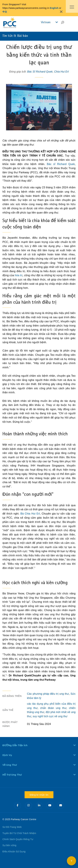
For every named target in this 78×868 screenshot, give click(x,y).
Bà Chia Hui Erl (30, 514)
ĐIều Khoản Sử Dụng (14, 852)
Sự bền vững (9, 845)
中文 (5, 12)
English (54, 8)
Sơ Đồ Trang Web (12, 827)
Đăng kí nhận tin (39, 795)
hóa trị (19, 275)
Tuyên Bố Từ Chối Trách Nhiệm (19, 833)
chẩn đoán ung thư (53, 708)
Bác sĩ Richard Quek (61, 164)
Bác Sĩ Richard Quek (40, 72)
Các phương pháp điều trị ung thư (48, 694)
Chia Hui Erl (62, 72)
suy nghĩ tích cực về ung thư (50, 716)
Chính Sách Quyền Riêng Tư (18, 839)
